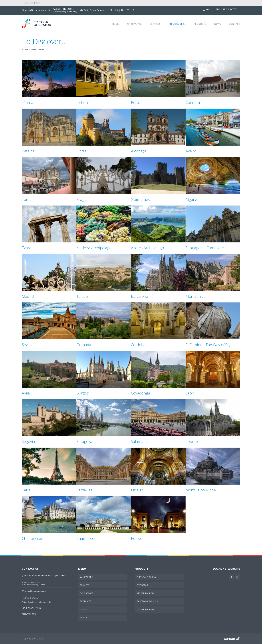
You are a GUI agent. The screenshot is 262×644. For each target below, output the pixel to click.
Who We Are (135, 24)
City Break (142, 585)
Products (200, 24)
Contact (235, 24)
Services (155, 24)
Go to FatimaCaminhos (95, 10)
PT (111, 10)
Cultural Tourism (146, 577)
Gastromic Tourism (147, 601)
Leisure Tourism (145, 609)
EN (117, 10)
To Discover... (177, 24)
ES (128, 10)
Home (116, 24)
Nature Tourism (145, 593)
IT (133, 10)
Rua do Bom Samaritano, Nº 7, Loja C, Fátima (44, 576)
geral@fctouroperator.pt (38, 10)
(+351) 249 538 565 (65, 9)
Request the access (227, 9)
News (218, 24)
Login (207, 10)
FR (122, 10)
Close (38, 3)
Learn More (28, 3)
